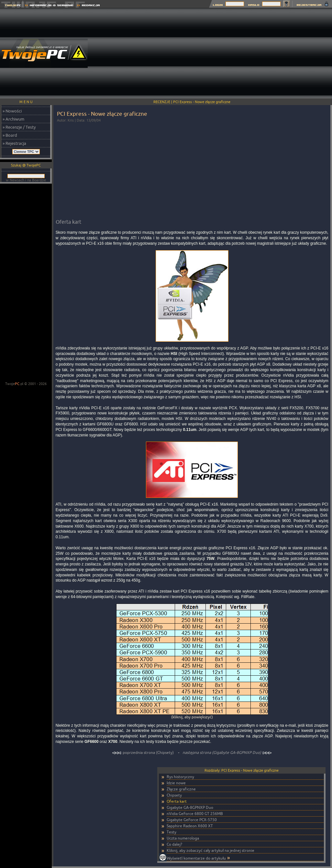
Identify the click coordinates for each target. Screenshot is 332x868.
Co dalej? (174, 844)
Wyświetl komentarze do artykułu (196, 858)
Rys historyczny (180, 777)
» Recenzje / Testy (19, 127)
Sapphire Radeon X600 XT (190, 826)
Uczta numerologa (183, 838)
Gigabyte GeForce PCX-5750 (192, 820)
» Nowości (12, 111)
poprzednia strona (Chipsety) (143, 752)
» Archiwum (13, 119)
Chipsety (174, 795)
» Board (10, 135)
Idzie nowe (176, 783)
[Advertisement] (248, 53)
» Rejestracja (14, 143)
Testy (172, 832)
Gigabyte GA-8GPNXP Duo (190, 807)
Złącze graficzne (181, 789)
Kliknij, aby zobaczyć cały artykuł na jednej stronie (210, 850)
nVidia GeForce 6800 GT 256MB (195, 814)
